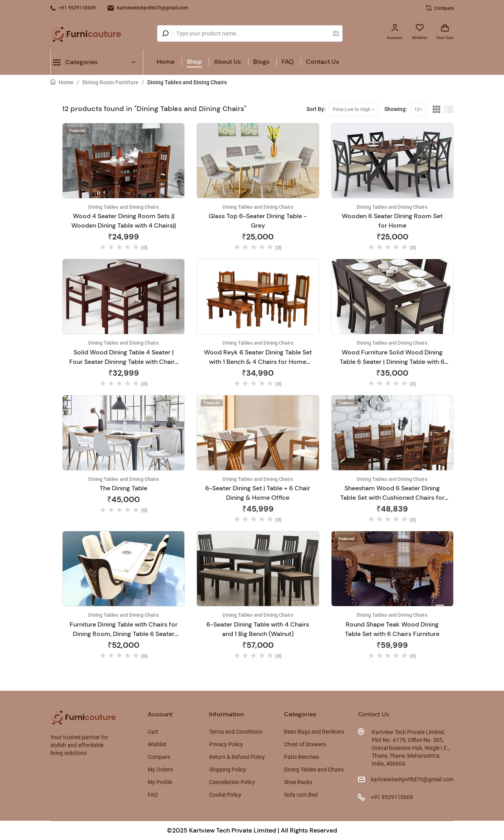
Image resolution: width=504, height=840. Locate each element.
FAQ (288, 62)
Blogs (261, 62)
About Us (227, 62)
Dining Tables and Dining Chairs (187, 82)
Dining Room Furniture (110, 82)
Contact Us (322, 62)
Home (166, 62)
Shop (194, 62)
